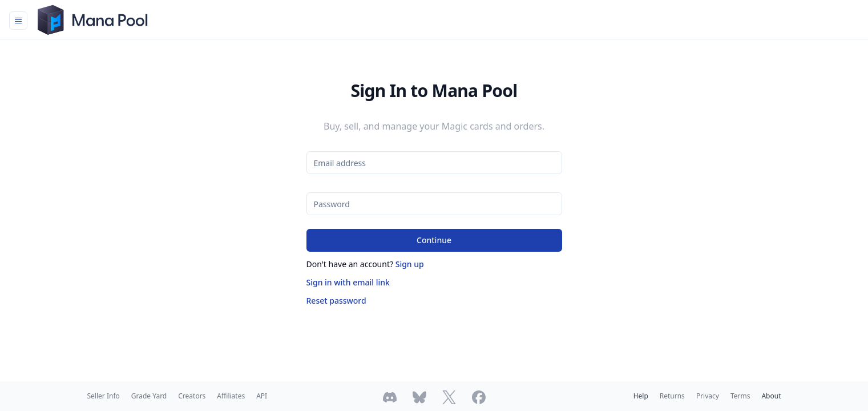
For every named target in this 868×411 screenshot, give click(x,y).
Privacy (708, 396)
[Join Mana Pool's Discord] (390, 397)
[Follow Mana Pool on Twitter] (449, 397)
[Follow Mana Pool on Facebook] (479, 397)
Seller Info (104, 396)
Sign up (410, 264)
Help (641, 396)
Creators (192, 396)
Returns (672, 396)
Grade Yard (149, 396)
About (771, 396)
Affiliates (231, 396)
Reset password (336, 301)
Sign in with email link (348, 282)
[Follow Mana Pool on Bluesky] (419, 397)
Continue (434, 240)
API (262, 396)
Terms (740, 396)
